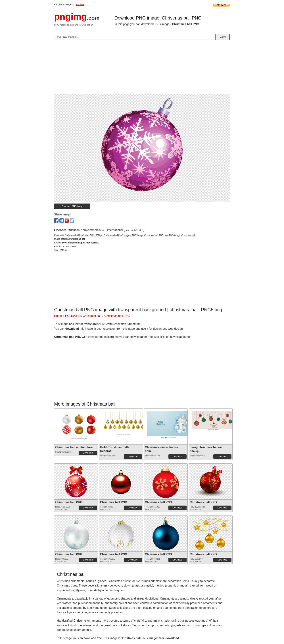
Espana (80, 4)
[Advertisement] (142, 69)
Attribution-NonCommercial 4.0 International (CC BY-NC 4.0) (105, 230)
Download (88, 453)
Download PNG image (72, 206)
